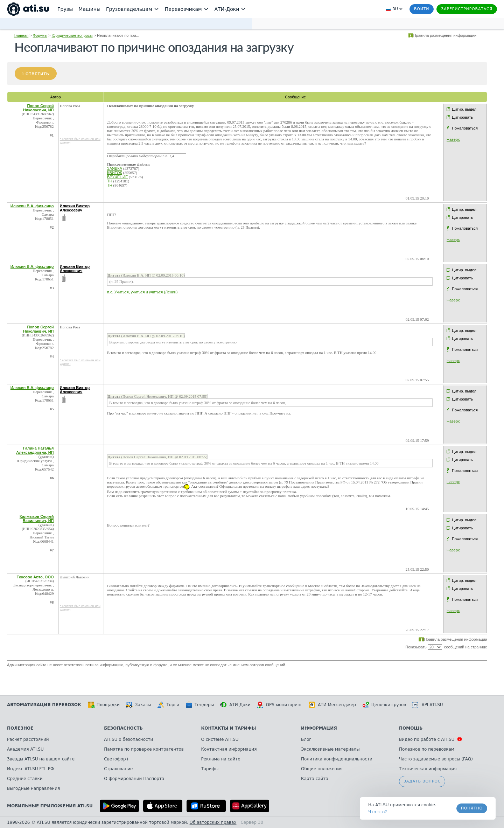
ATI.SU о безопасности (128, 739)
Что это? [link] (378, 812)
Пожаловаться (465, 128)
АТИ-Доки (235, 705)
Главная (21, 35)
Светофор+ (117, 759)
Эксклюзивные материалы (330, 749)
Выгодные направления (33, 788)
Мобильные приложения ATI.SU (50, 806)
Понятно (472, 808)
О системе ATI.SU (220, 739)
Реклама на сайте (220, 759)
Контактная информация (229, 749)
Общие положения (322, 769)
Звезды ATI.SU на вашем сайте (41, 759)
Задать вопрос (422, 781)
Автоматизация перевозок (44, 705)
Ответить (37, 74)
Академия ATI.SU (25, 749)
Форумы (40, 35)
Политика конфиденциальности (337, 759)
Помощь (411, 728)
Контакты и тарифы (228, 728)
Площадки (104, 705)
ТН (110, 181)
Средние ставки (25, 779)
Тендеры (200, 705)
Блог (306, 739)
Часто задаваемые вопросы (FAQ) (436, 759)
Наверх (453, 139)
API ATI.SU (428, 705)
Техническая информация (428, 769)
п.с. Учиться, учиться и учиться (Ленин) (142, 292)
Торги (168, 705)
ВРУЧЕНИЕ (117, 177)
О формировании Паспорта (134, 779)
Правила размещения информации (445, 35)
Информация (319, 728)
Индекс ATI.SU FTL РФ (30, 769)
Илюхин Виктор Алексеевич (75, 208)
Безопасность (123, 728)
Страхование (118, 769)
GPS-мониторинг (280, 705)
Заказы (139, 705)
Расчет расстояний (28, 739)
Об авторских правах (213, 822)
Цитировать (462, 117)
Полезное (20, 728)
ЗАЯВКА (115, 168)
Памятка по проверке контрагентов (144, 749)
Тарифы (210, 769)
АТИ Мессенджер (332, 705)
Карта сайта (315, 779)
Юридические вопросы (72, 35)
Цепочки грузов (384, 705)
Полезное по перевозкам (427, 749)
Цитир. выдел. (465, 109)
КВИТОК (115, 173)
